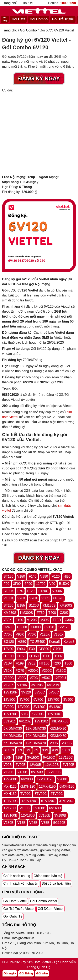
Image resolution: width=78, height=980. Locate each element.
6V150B (37, 772)
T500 (68, 663)
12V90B (35, 765)
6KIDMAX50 (13, 736)
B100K (9, 591)
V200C (47, 671)
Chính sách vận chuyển (21, 883)
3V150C (33, 757)
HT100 (44, 663)
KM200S (66, 605)
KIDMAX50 (58, 729)
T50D (46, 656)
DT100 (9, 656)
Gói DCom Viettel (50, 909)
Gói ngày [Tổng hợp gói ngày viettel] (10, 973)
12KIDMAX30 (36, 729)
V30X (8, 671)
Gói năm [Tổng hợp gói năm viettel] (42, 973)
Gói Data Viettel (15, 901)
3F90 (17, 584)
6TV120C (48, 801)
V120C (9, 678)
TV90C (26, 794)
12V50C (10, 700)
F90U (21, 649)
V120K (32, 620)
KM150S (49, 605)
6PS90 (58, 598)
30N (45, 750)
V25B (33, 823)
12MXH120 (45, 779)
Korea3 (69, 642)
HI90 (67, 576)
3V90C (68, 700)
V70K (33, 598)
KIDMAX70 (58, 736)
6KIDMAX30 (13, 729)
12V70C (53, 700)
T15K (19, 757)
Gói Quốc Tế (13, 916)
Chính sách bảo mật (48, 876)
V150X (58, 634)
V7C (24, 714)
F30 (32, 649)
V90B (8, 765)
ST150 (8, 576)
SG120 (9, 642)
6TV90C (57, 794)
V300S (67, 743)
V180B (9, 823)
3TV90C (41, 794)
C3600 (22, 627)
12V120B (52, 765)
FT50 (41, 613)
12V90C (24, 707)
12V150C (66, 757)
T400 (52, 613)
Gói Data (19, 19)
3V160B (39, 808)
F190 (19, 620)
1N (20, 750)
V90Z (31, 663)
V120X (45, 634)
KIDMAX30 (60, 721)
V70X (32, 634)
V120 (56, 576)
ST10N (9, 750)
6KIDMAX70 (13, 743)
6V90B (21, 765)
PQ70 (20, 671)
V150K (9, 598)
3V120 (26, 692)
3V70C (24, 700)
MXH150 (10, 794)
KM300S (27, 613)
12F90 (41, 584)
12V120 (64, 627)
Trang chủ (10, 3)
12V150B (54, 772)
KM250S (10, 613)
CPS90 (44, 649)
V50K (8, 620)
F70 (20, 591)
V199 (20, 663)
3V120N (37, 685)
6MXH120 (28, 786)
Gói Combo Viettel (43, 901)
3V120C (40, 707)
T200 (57, 663)
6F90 (28, 584)
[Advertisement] (39, 134)
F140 (32, 576)
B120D (34, 605)
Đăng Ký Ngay (39, 78)
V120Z (8, 685)
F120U (43, 591)
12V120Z (41, 721)
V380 (44, 576)
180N (66, 750)
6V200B (27, 779)
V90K (22, 598)
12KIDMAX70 (36, 743)
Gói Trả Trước (63, 19)
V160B (25, 808)
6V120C (55, 707)
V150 (21, 576)
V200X (33, 671)
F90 (6, 584)
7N (36, 750)
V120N (22, 685)
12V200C (54, 714)
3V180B (60, 815)
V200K (57, 591)
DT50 (21, 656)
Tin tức (27, 3)
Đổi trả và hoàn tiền (56, 883)
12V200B (10, 779)
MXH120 (10, 786)
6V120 (49, 627)
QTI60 (34, 656)
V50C (46, 678)
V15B (22, 823)
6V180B (45, 815)
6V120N (53, 685)
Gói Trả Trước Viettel (19, 909)
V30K (45, 620)
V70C (34, 678)
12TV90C (11, 801)
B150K (64, 584)
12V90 (8, 649)
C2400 (8, 627)
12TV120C (29, 801)
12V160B (10, 815)
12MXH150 (47, 786)
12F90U (60, 678)
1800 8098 (68, 3)
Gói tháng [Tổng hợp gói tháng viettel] (26, 973)
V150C (61, 671)
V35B (45, 823)
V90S (54, 743)
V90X (20, 634)
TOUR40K (38, 642)
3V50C (40, 692)
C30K (69, 620)
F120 (31, 591)
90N (55, 750)
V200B (62, 779)
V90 (52, 584)
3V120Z (9, 721)
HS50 (22, 642)
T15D (57, 620)
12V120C (11, 714)
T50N (59, 656)
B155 (21, 605)
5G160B (59, 823)
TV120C (10, 808)
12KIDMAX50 (36, 736)
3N (28, 750)
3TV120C (66, 801)
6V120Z (25, 721)
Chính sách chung (17, 876)
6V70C (39, 700)
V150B (22, 772)
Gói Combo (39, 19)
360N (7, 757)
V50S (45, 598)
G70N (57, 649)
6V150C (49, 757)
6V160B (55, 808)
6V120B (69, 765)
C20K (64, 613)
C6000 (36, 627)
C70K (8, 634)
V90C (22, 678)
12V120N (11, 692)
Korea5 (54, 642)
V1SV (8, 663)
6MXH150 (67, 786)
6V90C (9, 707)
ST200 (8, 605)
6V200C (38, 714)
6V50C (54, 692)
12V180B (28, 815)
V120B (9, 772)
